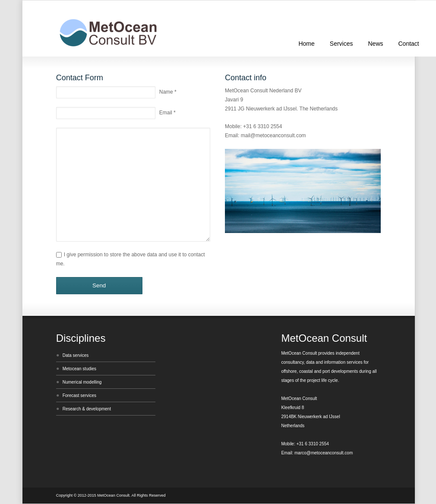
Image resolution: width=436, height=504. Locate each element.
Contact (409, 44)
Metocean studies (79, 369)
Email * (167, 113)
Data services (76, 355)
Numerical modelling (82, 382)
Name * (168, 92)
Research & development (87, 409)
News (375, 44)
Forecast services (79, 395)
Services (341, 44)
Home (306, 44)
